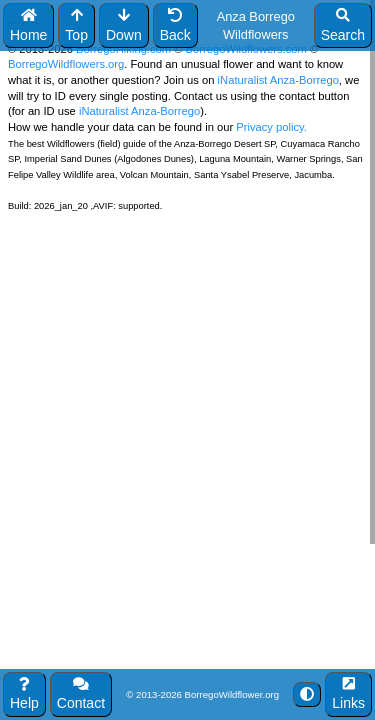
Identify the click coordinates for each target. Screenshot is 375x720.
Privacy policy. (270, 127)
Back (175, 25)
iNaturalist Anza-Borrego (278, 80)
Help (24, 694)
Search (343, 25)
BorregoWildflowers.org (66, 64)
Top (76, 25)
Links (348, 694)
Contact (81, 694)
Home (28, 25)
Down (124, 25)
